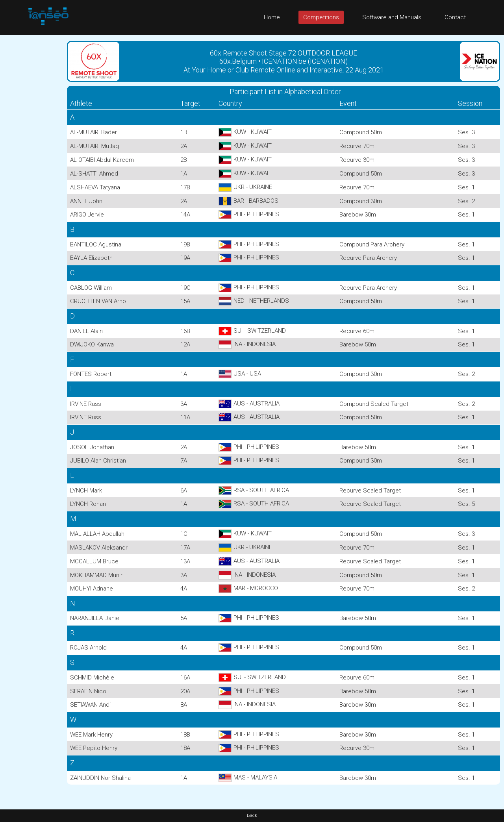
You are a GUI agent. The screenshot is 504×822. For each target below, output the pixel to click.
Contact (455, 17)
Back (252, 816)
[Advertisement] (31, 153)
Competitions (321, 17)
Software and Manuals (392, 17)
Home (272, 17)
